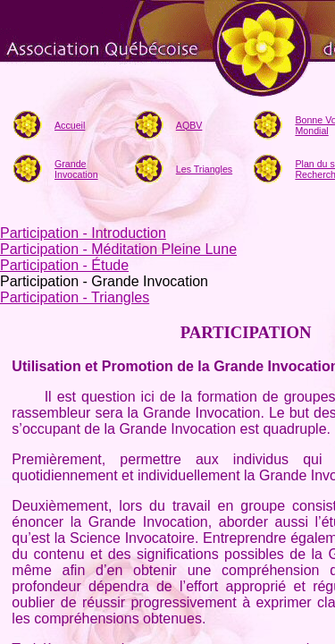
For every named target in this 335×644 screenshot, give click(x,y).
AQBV (189, 125)
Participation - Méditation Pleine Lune (118, 249)
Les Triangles (204, 169)
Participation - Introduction (83, 233)
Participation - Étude (64, 265)
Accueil (70, 125)
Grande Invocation (76, 169)
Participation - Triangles (75, 297)
